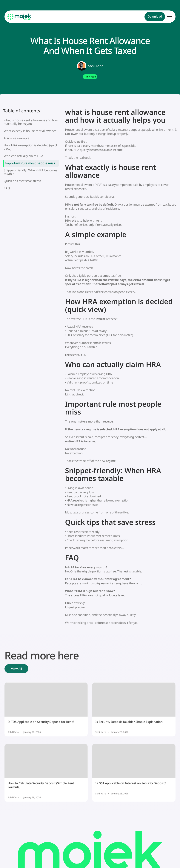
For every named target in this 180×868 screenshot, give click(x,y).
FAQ (7, 188)
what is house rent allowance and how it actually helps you (31, 122)
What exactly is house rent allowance (30, 131)
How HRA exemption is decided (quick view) (31, 147)
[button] (169, 17)
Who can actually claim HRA (24, 156)
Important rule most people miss (30, 163)
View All (16, 669)
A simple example (16, 138)
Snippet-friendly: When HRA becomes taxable (31, 172)
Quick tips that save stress (22, 181)
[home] (19, 17)
